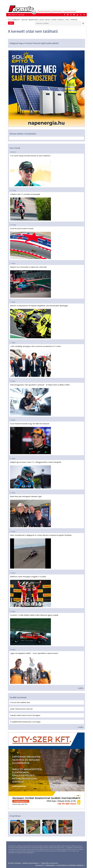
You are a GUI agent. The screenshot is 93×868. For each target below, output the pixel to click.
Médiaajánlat (50, 865)
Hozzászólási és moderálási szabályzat (70, 865)
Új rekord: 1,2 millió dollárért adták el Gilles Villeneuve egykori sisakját (34, 630)
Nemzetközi (33, 20)
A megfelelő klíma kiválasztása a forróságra (25, 722)
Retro (48, 20)
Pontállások (57, 12)
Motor (25, 20)
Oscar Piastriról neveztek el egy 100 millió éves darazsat (30, 438)
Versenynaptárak (70, 12)
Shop (11, 23)
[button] (84, 15)
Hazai (42, 20)
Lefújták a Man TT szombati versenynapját (30, 207)
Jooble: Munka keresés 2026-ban (21, 709)
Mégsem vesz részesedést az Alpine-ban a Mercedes (30, 282)
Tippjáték (74, 20)
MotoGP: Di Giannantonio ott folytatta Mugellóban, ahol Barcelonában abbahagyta (39, 321)
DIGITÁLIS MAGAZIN (44, 12)
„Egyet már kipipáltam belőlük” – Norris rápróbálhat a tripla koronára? (34, 668)
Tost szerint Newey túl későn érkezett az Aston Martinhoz (30, 170)
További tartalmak (18, 697)
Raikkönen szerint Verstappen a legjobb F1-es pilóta (30, 591)
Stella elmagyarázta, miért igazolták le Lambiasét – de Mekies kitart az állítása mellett (40, 400)
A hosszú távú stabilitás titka (20, 702)
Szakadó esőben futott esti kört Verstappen (25, 715)
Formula (16, 20)
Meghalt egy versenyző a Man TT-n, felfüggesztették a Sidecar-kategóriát (36, 475)
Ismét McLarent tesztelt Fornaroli (30, 243)
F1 (10, 20)
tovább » (81, 688)
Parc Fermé (15, 148)
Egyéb (54, 20)
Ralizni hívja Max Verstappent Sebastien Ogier (30, 511)
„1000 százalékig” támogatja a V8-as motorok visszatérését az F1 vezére (35, 361)
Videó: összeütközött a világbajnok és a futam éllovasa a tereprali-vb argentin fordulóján (41, 551)
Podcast (61, 20)
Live (67, 20)
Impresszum (40, 865)
